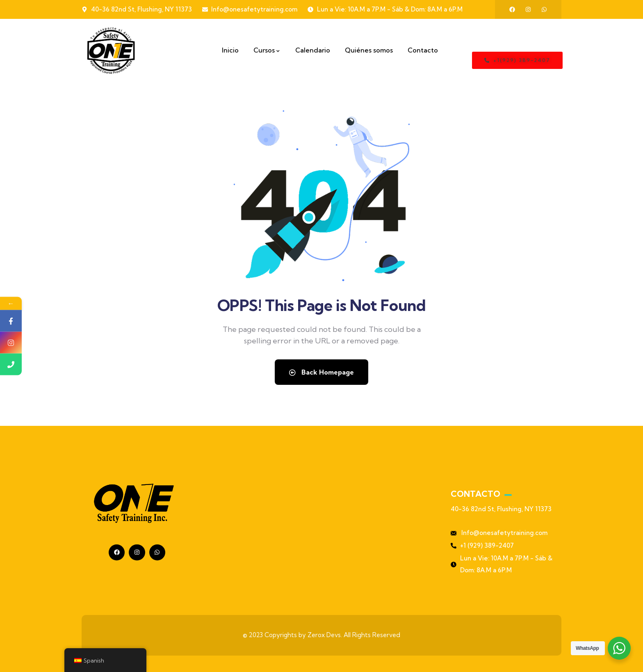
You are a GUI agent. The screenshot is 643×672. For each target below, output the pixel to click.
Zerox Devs (324, 635)
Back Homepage (321, 372)
